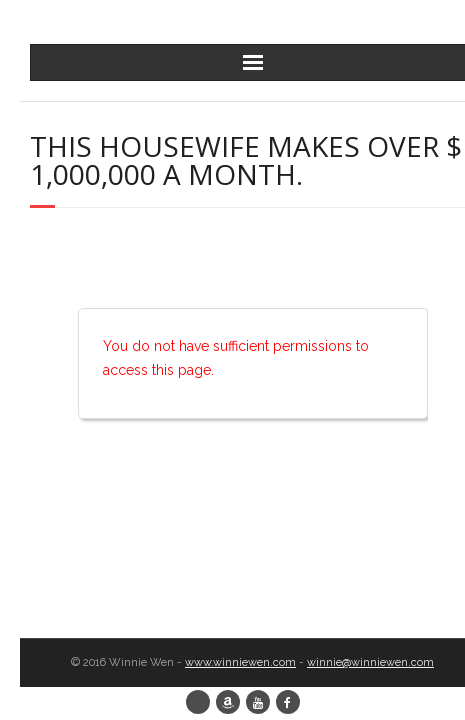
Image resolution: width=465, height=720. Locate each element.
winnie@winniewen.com (370, 662)
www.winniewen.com (240, 662)
